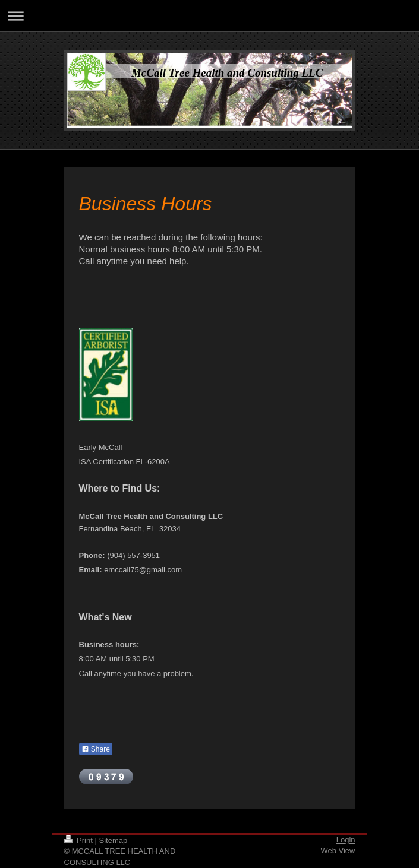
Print (80, 840)
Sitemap (113, 840)
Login (346, 840)
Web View (338, 850)
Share (96, 749)
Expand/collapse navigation (209, 16)
